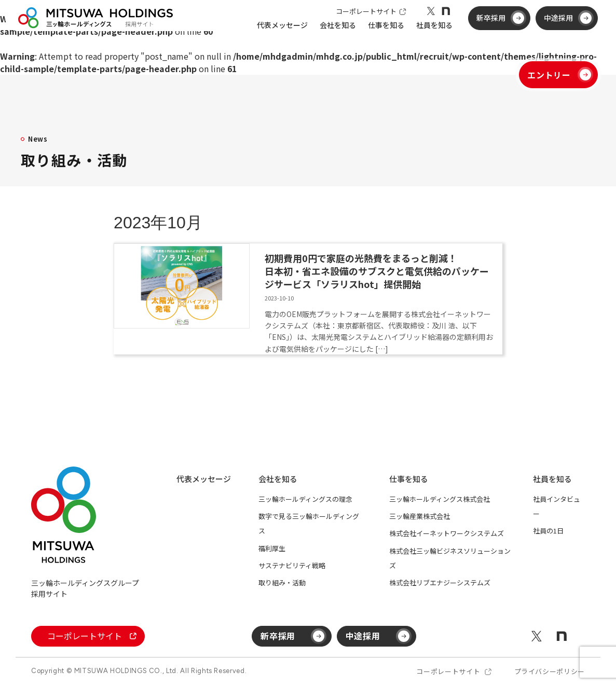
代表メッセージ (279, 38)
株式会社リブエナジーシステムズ (440, 583)
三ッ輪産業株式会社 (420, 516)
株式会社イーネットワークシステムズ (447, 533)
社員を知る (552, 479)
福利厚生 (272, 548)
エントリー (560, 75)
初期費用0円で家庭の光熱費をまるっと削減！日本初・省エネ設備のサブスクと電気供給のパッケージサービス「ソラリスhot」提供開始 (377, 271)
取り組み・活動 (282, 583)
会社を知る (278, 479)
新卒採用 (499, 30)
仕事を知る (409, 479)
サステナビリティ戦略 (292, 565)
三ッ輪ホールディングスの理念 (305, 499)
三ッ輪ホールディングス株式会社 (440, 499)
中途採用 (566, 30)
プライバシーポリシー (550, 671)
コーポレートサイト (368, 22)
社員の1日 (548, 531)
